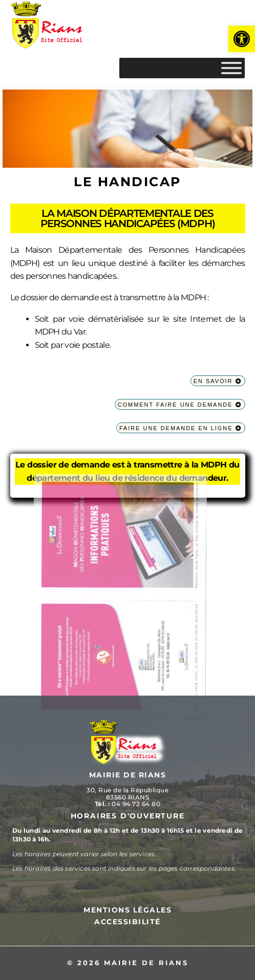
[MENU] (231, 68)
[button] (242, 39)
